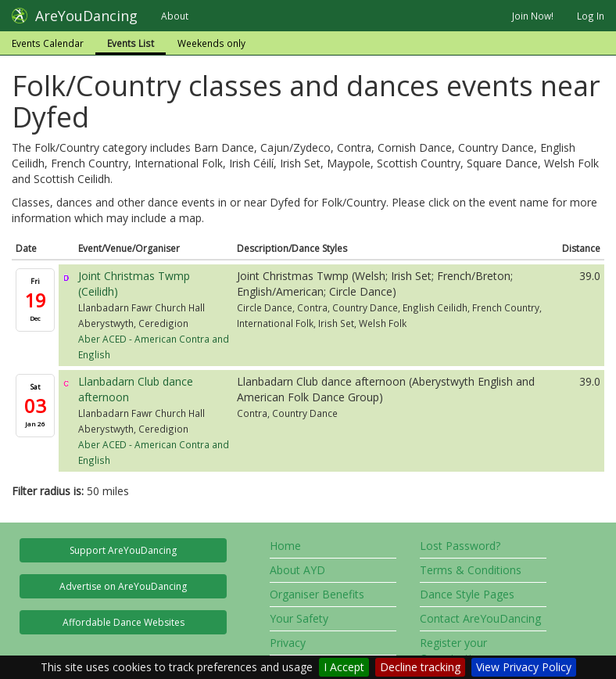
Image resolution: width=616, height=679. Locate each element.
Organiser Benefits (317, 594)
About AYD (297, 570)
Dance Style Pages (467, 594)
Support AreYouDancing (123, 550)
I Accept (344, 667)
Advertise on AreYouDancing (123, 586)
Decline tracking (420, 667)
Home (285, 546)
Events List (131, 43)
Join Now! (533, 16)
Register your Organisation (453, 650)
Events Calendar (48, 43)
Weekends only (211, 43)
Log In (591, 16)
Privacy (288, 643)
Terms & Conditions (471, 570)
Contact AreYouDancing (480, 618)
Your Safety (299, 618)
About (175, 16)
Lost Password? (460, 546)
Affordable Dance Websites (124, 622)
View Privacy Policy (524, 667)
